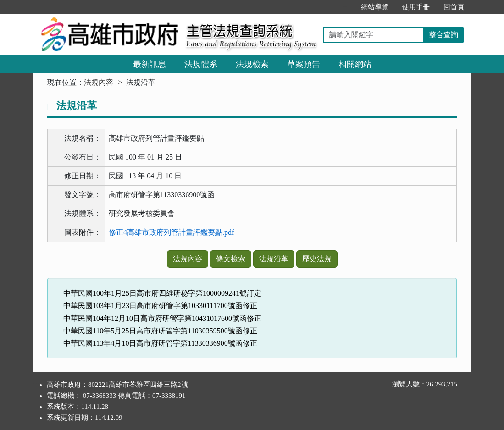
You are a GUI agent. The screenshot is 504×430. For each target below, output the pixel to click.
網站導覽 (375, 7)
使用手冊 (416, 7)
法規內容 (99, 82)
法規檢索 (252, 64)
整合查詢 (443, 35)
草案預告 (304, 64)
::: (344, 7)
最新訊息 (150, 64)
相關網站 (355, 64)
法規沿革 (274, 259)
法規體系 (201, 64)
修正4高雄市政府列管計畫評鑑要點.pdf (171, 232)
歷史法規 (317, 259)
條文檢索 (231, 259)
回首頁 (454, 7)
